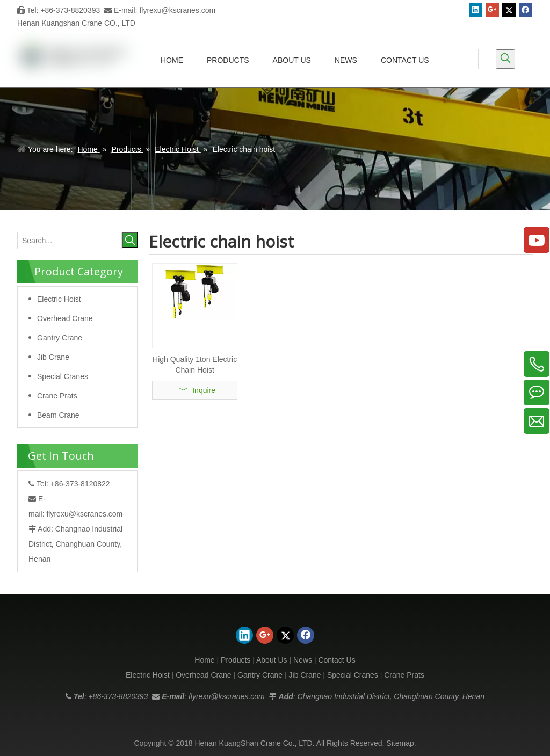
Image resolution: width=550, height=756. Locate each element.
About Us (272, 660)
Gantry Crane (60, 338)
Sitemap (400, 743)
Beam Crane (58, 415)
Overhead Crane (65, 318)
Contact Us (336, 660)
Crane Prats (57, 396)
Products (236, 660)
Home (204, 660)
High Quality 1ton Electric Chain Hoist (195, 365)
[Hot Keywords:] (505, 59)
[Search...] (70, 241)
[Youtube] (537, 240)
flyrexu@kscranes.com (177, 10)
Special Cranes (63, 376)
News (303, 660)
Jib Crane (53, 357)
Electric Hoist (59, 299)
